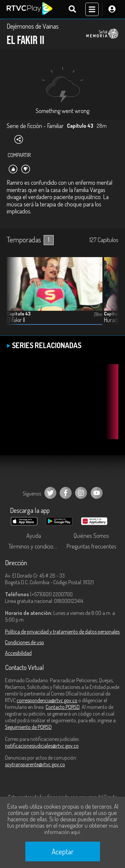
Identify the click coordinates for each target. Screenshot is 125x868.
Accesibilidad (18, 653)
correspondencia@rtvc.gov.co (47, 700)
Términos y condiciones (35, 546)
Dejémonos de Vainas (33, 26)
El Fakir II (16, 320)
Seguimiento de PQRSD (28, 727)
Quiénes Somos (91, 536)
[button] (110, 296)
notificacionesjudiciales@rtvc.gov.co (42, 746)
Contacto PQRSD (63, 707)
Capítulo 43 (19, 314)
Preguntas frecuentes (91, 546)
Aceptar (63, 851)
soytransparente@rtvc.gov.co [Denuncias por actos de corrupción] (35, 764)
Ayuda (34, 536)
